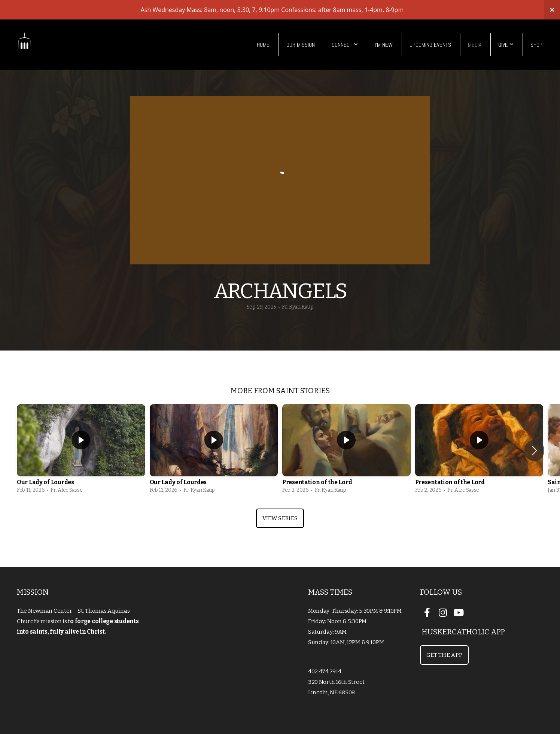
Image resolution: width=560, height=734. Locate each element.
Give (506, 45)
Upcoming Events (430, 45)
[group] (81, 451)
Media (475, 45)
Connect (345, 45)
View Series (280, 518)
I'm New (384, 45)
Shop (536, 45)
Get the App (444, 655)
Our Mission (301, 45)
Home (263, 45)
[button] (534, 451)
